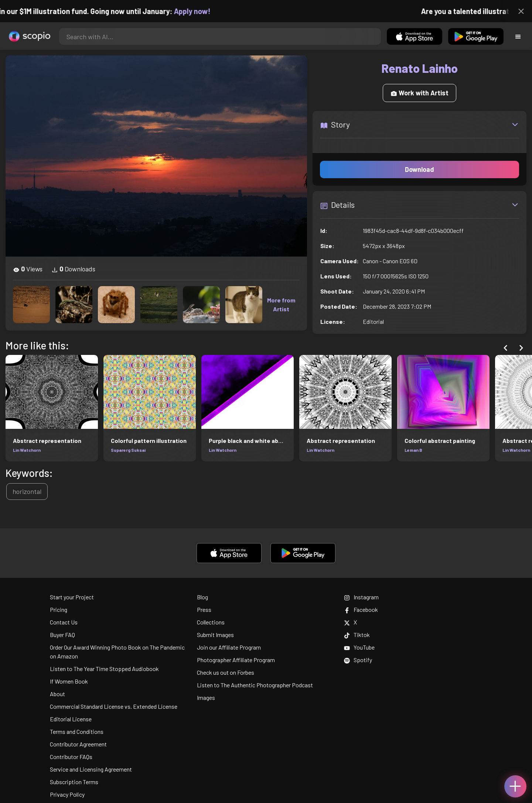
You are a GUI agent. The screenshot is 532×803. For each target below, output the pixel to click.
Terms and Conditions (77, 731)
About (57, 694)
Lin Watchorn (27, 450)
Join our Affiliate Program (229, 647)
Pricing (59, 609)
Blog (202, 597)
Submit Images (215, 635)
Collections (211, 622)
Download (420, 169)
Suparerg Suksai (128, 450)
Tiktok (357, 635)
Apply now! (199, 11)
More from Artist (281, 304)
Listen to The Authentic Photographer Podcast (255, 685)
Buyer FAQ (62, 635)
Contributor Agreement (78, 744)
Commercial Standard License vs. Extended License (114, 706)
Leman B (413, 450)
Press (204, 609)
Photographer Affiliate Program (236, 660)
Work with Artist (420, 93)
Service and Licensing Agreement (91, 769)
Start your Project (72, 597)
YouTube (359, 647)
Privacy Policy (67, 794)
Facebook (361, 609)
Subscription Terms (74, 782)
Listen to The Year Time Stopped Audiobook (104, 669)
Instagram (361, 597)
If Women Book (69, 681)
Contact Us (64, 622)
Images (206, 697)
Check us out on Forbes (226, 672)
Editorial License (71, 719)
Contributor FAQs (71, 757)
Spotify (358, 660)
